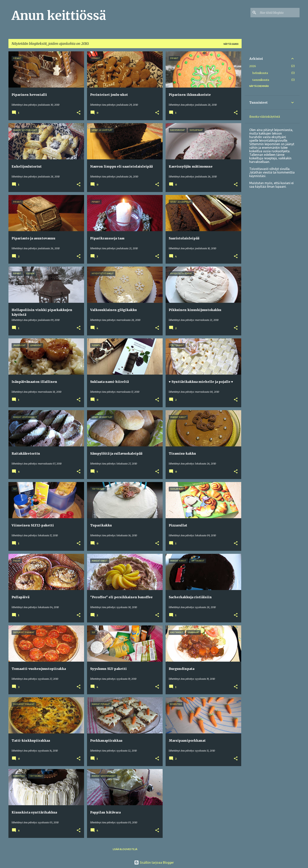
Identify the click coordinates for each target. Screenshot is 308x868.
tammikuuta (261, 80)
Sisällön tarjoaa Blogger (154, 862)
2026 (253, 66)
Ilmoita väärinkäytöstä (265, 117)
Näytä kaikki (231, 44)
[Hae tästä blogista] (279, 13)
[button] (79, 113)
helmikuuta (260, 73)
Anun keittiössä (59, 16)
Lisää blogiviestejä (125, 849)
